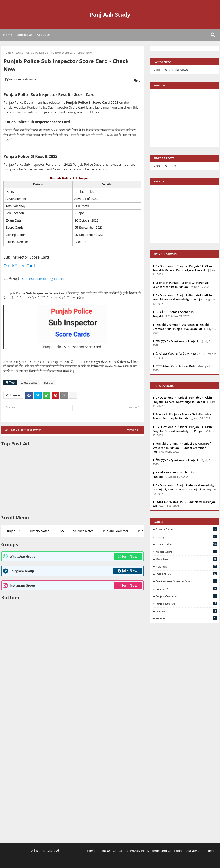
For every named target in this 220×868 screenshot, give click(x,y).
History (186, 537)
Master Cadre (186, 552)
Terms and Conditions (167, 851)
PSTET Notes (186, 574)
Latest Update (29, 383)
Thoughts (186, 618)
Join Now (128, 556)
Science (186, 611)
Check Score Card (19, 266)
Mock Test (186, 559)
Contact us (120, 851)
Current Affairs (186, 529)
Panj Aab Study (110, 14)
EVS (61, 531)
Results (18, 53)
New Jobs (186, 566)
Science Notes (83, 531)
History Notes (40, 531)
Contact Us (24, 35)
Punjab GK (13, 531)
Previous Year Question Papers (186, 581)
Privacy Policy (140, 851)
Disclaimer (193, 851)
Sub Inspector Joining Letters (43, 279)
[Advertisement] (72, 481)
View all (133, 430)
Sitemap (209, 851)
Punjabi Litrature (186, 604)
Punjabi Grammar (116, 531)
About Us (44, 35)
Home (8, 35)
